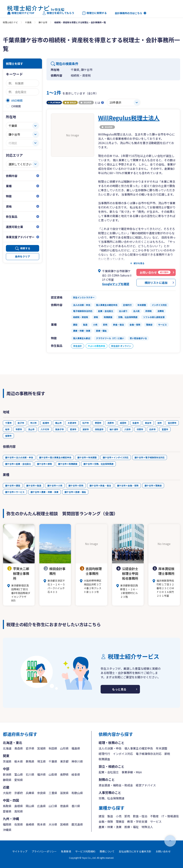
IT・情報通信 (170, 816)
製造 (110, 816)
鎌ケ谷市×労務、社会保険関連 (98, 464)
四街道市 (99, 429)
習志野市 (172, 423)
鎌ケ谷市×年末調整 (87, 457)
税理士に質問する (94, 13)
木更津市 (72, 423)
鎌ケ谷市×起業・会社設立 (18, 464)
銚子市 (21, 423)
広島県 (41, 806)
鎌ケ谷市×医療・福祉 (75, 492)
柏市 (7, 429)
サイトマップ (20, 851)
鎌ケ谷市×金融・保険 (128, 485)
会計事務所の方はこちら (128, 13)
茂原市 (111, 423)
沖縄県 (7, 830)
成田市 (123, 423)
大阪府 (7, 793)
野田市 (98, 423)
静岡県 (7, 780)
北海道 (7, 748)
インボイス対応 (123, 754)
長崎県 (30, 824)
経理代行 (104, 754)
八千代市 (45, 429)
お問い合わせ (163, 851)
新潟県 (7, 774)
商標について (107, 851)
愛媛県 (7, 811)
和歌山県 (77, 793)
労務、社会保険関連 (112, 798)
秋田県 (53, 748)
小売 (119, 816)
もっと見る (119, 689)
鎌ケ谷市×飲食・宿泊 (100, 485)
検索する (25, 248)
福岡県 (7, 824)
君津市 (73, 429)
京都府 (19, 793)
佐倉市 (136, 423)
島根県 (19, 806)
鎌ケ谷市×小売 (55, 485)
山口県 (53, 806)
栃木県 (19, 761)
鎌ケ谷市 (43, 22)
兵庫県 (30, 793)
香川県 (76, 806)
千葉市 (8, 423)
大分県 (53, 824)
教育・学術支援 (137, 821)
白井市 (152, 429)
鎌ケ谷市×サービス (15, 492)
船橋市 (46, 423)
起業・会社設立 (109, 772)
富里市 (165, 429)
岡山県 (30, 806)
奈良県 (41, 793)
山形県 (64, 748)
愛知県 (19, 780)
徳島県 (64, 806)
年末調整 (162, 748)
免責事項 (66, 851)
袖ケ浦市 (114, 429)
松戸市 (86, 423)
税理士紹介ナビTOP (21, 13)
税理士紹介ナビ (10, 22)
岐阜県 (76, 774)
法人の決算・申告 (110, 748)
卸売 (127, 816)
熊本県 (41, 824)
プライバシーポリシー (44, 851)
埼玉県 (41, 761)
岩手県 (30, 748)
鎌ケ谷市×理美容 (153, 485)
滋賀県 (64, 793)
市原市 (19, 429)
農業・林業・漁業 (110, 827)
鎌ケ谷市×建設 (13, 485)
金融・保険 (106, 821)
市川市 (33, 423)
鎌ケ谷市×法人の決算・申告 (19, 457)
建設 (102, 816)
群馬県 (30, 761)
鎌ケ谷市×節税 (44, 464)
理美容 (120, 821)
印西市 (140, 429)
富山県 (19, 774)
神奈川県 (77, 761)
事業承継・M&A (132, 772)
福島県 (76, 748)
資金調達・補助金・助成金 (116, 785)
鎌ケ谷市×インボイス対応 (116, 457)
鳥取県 (7, 806)
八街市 (127, 429)
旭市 (160, 423)
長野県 (64, 774)
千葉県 (28, 22)
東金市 (148, 423)
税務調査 (104, 759)
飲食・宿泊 (140, 816)
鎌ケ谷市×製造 (34, 485)
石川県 (30, 774)
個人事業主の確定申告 (139, 748)
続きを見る (139, 263)
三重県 (53, 793)
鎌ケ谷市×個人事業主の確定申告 (55, 457)
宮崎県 (64, 824)
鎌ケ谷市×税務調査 (68, 464)
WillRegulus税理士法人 (129, 118)
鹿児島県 (77, 824)
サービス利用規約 (85, 851)
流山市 (31, 429)
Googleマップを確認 (116, 284)
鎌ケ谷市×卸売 (76, 485)
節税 (167, 754)
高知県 (19, 811)
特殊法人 (147, 827)
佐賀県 (19, 824)
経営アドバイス (146, 785)
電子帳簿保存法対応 (149, 754)
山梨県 (53, 774)
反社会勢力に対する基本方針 (135, 851)
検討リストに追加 (156, 283)
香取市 (8, 436)
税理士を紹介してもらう (58, 13)
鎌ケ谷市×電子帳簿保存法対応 (150, 457)
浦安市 (86, 429)
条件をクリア (23, 256)
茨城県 (7, 761)
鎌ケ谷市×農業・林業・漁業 (44, 492)
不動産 (154, 816)
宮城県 (41, 748)
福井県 (41, 774)
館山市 (58, 423)
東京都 (64, 761)
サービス (156, 821)
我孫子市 (60, 429)
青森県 (19, 748)
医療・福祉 (132, 827)
